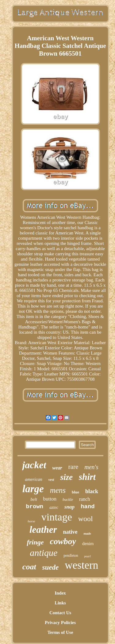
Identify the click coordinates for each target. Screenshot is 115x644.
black (92, 491)
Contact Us (60, 613)
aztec (54, 507)
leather (43, 530)
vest (51, 480)
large (33, 489)
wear (57, 468)
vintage (57, 517)
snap (69, 507)
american (34, 479)
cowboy (63, 541)
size (66, 477)
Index (60, 593)
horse (31, 521)
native (70, 532)
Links (60, 603)
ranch (85, 499)
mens (58, 490)
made (87, 533)
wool (86, 519)
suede (51, 567)
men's (91, 467)
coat (29, 567)
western (81, 565)
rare (73, 467)
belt (34, 499)
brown (34, 507)
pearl (88, 556)
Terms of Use (60, 632)
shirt (87, 477)
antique (44, 553)
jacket (34, 465)
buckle (68, 499)
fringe (35, 542)
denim (88, 544)
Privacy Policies (60, 622)
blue (75, 492)
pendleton (71, 556)
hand (88, 507)
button (50, 499)
